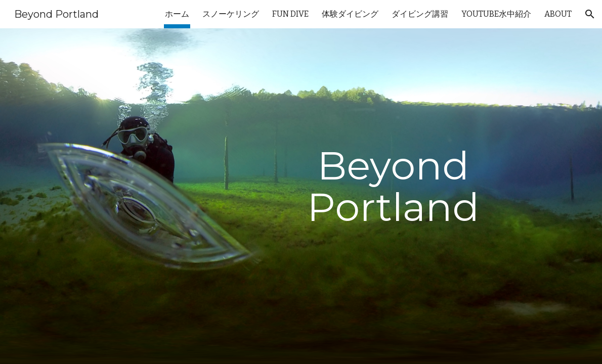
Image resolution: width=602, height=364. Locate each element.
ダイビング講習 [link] (420, 14)
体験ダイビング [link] (350, 14)
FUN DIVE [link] (290, 14)
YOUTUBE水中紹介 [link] (496, 14)
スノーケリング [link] (231, 14)
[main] (394, 196)
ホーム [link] (177, 14)
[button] (590, 14)
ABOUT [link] (558, 14)
